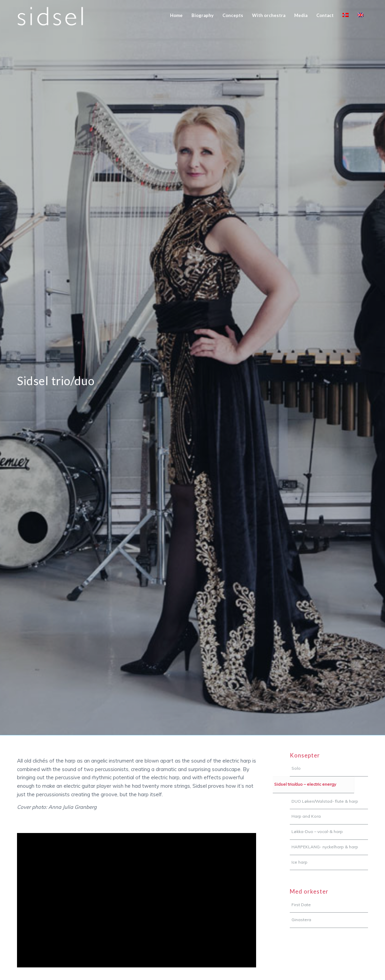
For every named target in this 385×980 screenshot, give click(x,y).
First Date (301, 905)
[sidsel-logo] (50, 15)
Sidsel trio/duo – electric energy (305, 784)
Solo (296, 768)
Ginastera (301, 920)
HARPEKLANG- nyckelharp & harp (325, 847)
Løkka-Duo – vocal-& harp (317, 831)
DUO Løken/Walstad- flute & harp (325, 801)
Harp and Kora (306, 816)
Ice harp (299, 862)
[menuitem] (176, 15)
